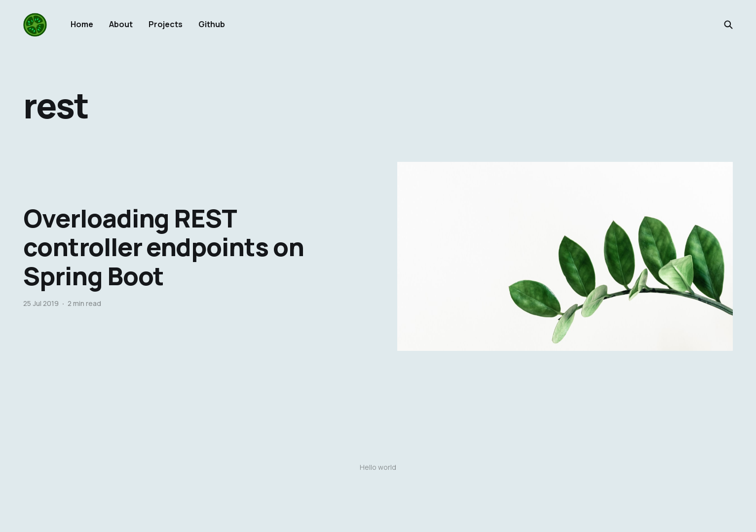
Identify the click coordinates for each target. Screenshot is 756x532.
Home (82, 24)
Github (212, 24)
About (121, 24)
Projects (166, 24)
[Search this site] (728, 25)
